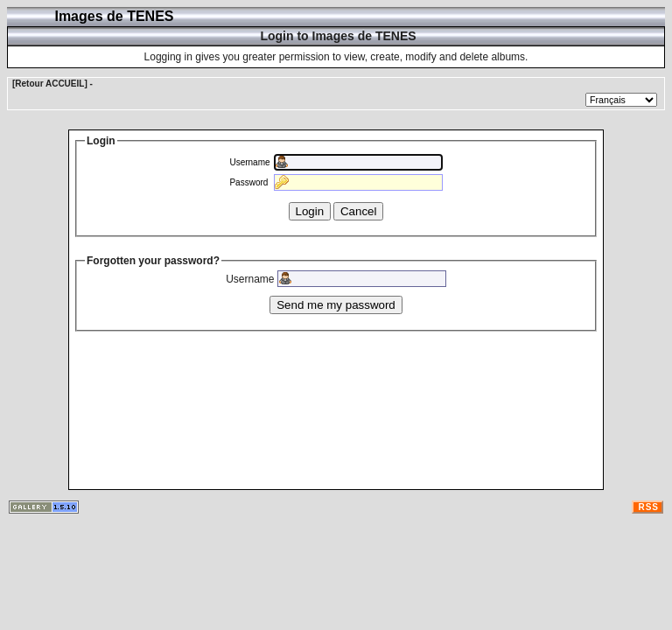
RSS (648, 507)
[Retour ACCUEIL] (50, 84)
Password (248, 182)
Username (249, 162)
